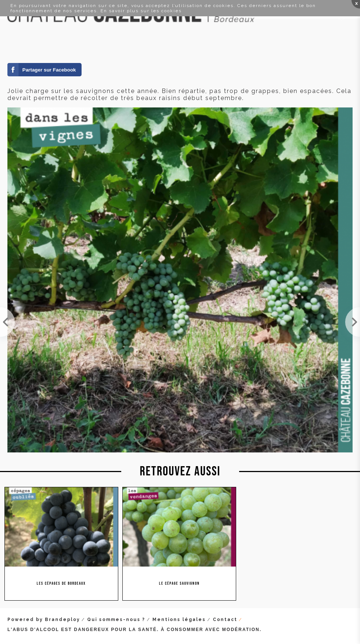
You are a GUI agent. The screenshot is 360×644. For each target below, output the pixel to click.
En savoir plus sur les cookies (141, 11)
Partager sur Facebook (49, 70)
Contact (225, 620)
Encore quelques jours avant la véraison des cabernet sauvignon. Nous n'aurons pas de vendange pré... (353, 322)
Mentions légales (179, 620)
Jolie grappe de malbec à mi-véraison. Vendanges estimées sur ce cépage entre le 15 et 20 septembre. (7, 322)
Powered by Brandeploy (44, 620)
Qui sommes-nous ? (116, 620)
